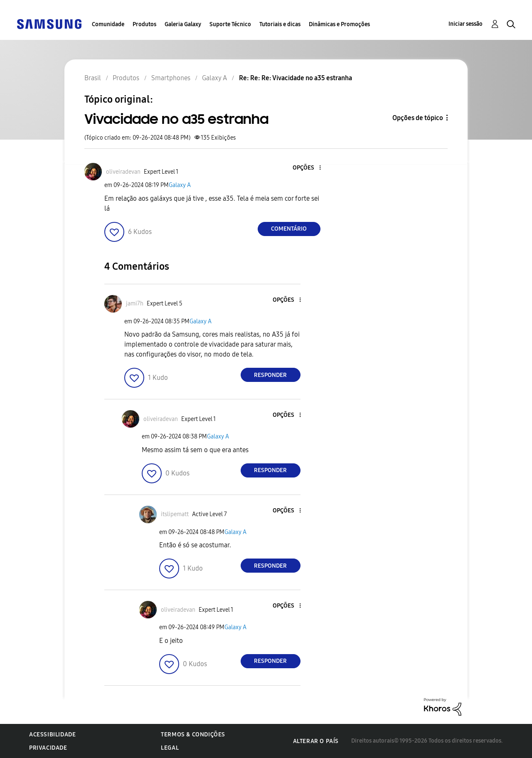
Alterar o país (316, 741)
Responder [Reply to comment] (270, 375)
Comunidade (108, 24)
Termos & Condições (193, 735)
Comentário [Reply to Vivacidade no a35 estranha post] (289, 229)
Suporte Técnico (230, 24)
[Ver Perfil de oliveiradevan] (123, 172)
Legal (170, 748)
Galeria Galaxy (183, 24)
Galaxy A (180, 185)
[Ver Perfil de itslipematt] (175, 514)
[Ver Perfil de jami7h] (135, 304)
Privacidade (48, 748)
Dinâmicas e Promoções (339, 24)
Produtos (144, 24)
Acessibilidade (52, 735)
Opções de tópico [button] (418, 118)
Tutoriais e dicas (280, 24)
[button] (306, 168)
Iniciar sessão (465, 24)
